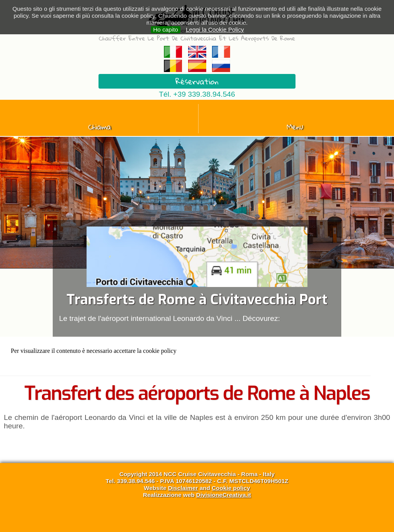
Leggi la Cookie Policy (215, 29)
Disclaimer (183, 488)
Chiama (99, 127)
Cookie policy (231, 488)
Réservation (197, 81)
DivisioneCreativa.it (224, 495)
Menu (295, 127)
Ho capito (166, 29)
